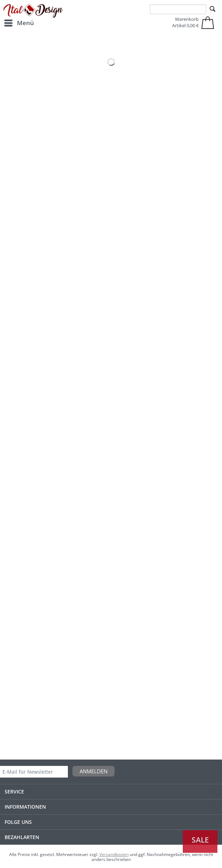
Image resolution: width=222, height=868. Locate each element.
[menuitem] (19, 23)
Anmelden (94, 771)
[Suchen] (212, 9)
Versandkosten (114, 854)
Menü (19, 22)
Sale (200, 840)
